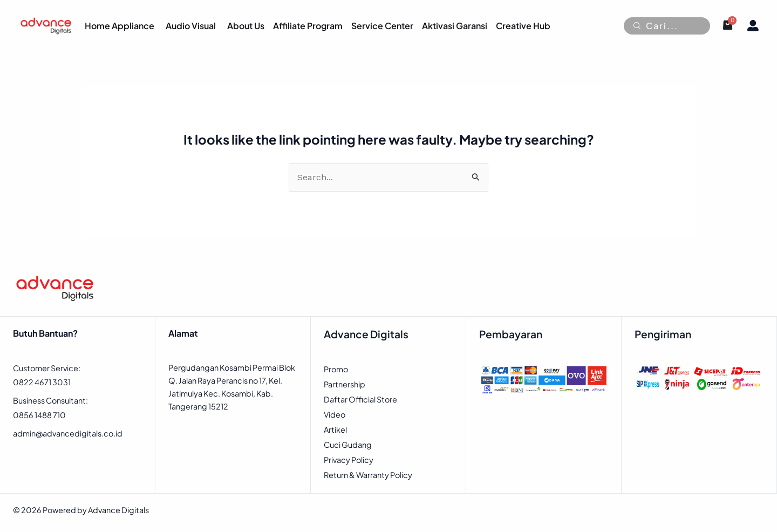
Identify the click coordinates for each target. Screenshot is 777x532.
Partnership (345, 384)
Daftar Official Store (360, 399)
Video (335, 414)
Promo (336, 369)
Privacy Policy (349, 460)
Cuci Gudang (348, 445)
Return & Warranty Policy (368, 475)
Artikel (335, 429)
